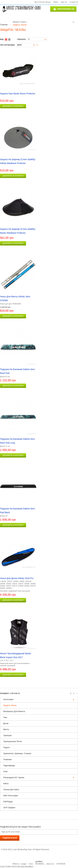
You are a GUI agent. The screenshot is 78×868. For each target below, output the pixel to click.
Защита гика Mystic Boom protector (18, 94)
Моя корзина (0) (66, 9)
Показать (22, 39)
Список (9, 39)
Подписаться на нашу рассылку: (21, 827)
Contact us (74, 2)
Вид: (2, 39)
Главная (4, 25)
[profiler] (39, 862)
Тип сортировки (7, 45)
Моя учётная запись (43, 2)
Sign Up (64, 2)
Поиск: (11, 18)
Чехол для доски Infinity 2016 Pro (17, 578)
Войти (56, 2)
